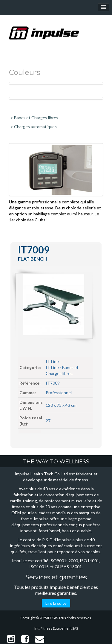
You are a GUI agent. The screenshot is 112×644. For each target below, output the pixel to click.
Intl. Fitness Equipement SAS (56, 628)
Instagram (11, 639)
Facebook (25, 639)
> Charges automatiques (34, 127)
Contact (40, 639)
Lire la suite (56, 603)
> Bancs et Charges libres (34, 118)
